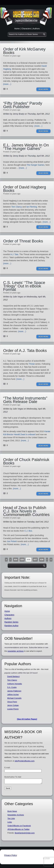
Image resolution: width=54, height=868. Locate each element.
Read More (43, 89)
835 (22, 560)
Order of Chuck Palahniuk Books (26, 461)
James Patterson (14, 691)
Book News (12, 812)
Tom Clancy (17, 207)
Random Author (11, 626)
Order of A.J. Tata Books (25, 351)
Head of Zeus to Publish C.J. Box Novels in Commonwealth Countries (26, 511)
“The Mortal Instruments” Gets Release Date (25, 400)
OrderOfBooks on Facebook (19, 827)
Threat (32, 364)
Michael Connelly (14, 698)
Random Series (11, 622)
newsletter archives (16, 651)
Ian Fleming (32, 207)
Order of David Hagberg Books (25, 189)
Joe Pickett (12, 541)
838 (42, 560)
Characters (26, 29)
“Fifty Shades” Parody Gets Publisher (23, 105)
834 (16, 560)
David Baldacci (13, 676)
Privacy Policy (11, 856)
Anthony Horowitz (15, 684)
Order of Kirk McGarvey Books (24, 51)
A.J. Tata (14, 254)
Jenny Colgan (13, 705)
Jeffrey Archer (13, 695)
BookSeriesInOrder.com (25, 834)
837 (35, 560)
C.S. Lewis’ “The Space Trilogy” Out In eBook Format (24, 286)
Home (17, 29)
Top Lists (11, 819)
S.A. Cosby (12, 687)
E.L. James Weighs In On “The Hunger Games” (26, 147)
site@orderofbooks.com (25, 761)
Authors (36, 29)
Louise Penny (13, 709)
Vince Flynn (12, 702)
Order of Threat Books (23, 241)
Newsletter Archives (16, 816)
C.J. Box (28, 531)
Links (10, 823)
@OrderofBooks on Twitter (19, 830)
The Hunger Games (35, 165)
